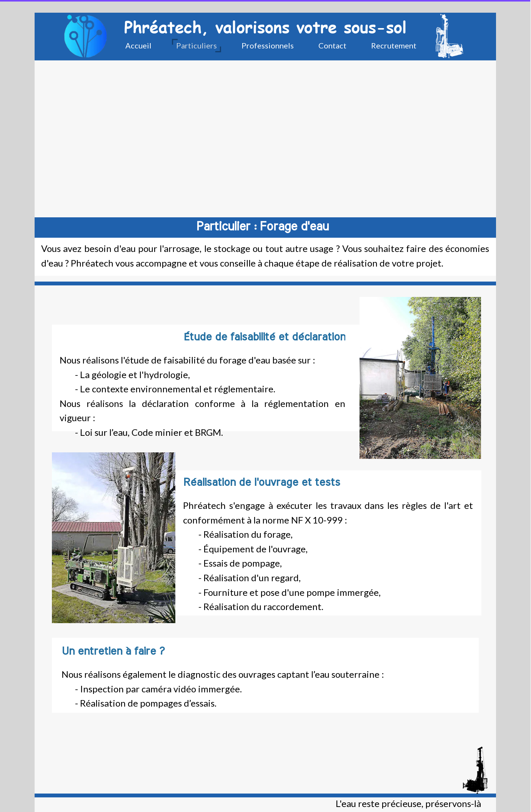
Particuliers (196, 45)
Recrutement (394, 45)
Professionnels (268, 45)
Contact (332, 45)
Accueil (138, 45)
